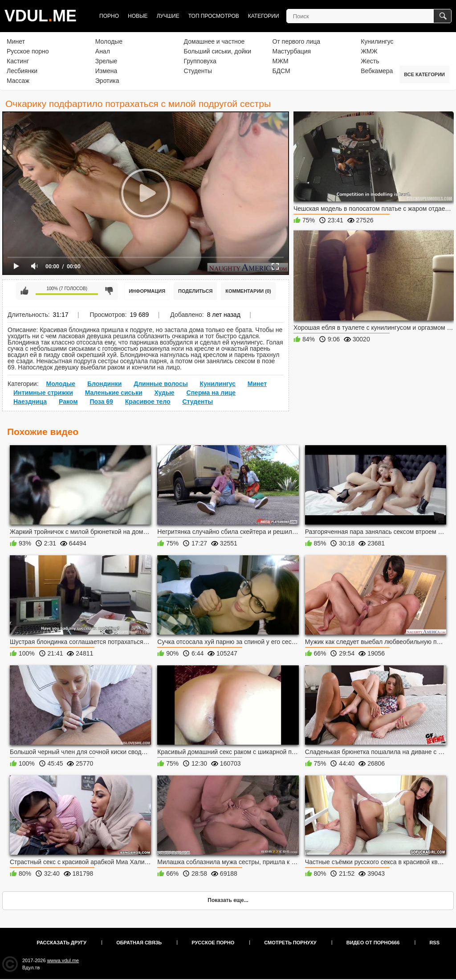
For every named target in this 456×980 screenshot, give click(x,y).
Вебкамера (377, 71)
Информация (147, 291)
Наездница (30, 402)
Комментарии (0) (248, 291)
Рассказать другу (62, 943)
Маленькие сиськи (114, 393)
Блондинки (104, 384)
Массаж (18, 81)
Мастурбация (291, 51)
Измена (106, 71)
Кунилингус (377, 41)
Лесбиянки (22, 71)
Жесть (370, 61)
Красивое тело (148, 402)
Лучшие (168, 16)
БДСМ (281, 71)
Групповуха (200, 61)
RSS (434, 943)
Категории (264, 16)
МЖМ (280, 61)
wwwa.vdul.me (63, 960)
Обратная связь (139, 943)
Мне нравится (24, 291)
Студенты (198, 71)
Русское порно (28, 51)
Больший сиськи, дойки (218, 51)
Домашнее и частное (214, 41)
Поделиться (195, 291)
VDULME (41, 16)
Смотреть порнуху (290, 943)
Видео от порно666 (373, 943)
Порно (109, 16)
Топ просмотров (214, 16)
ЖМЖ (369, 51)
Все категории (424, 74)
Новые (138, 16)
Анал (103, 51)
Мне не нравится (109, 291)
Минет (16, 41)
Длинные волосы (161, 384)
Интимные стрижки (43, 393)
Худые (164, 393)
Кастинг (18, 61)
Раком (68, 402)
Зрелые (106, 61)
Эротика (107, 81)
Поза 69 (101, 402)
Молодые (109, 41)
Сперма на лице (211, 393)
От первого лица (296, 41)
